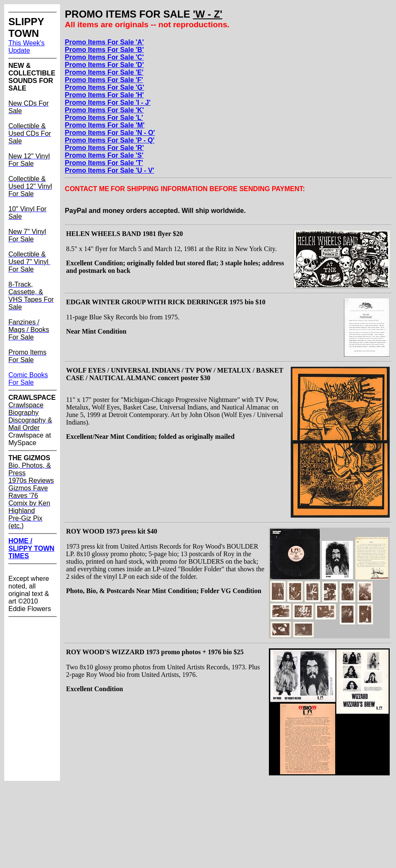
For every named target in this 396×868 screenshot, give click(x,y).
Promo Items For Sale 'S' (104, 155)
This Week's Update (26, 47)
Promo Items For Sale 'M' (105, 125)
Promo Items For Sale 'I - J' (108, 102)
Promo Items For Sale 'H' (104, 95)
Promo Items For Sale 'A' (104, 42)
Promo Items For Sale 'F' (104, 80)
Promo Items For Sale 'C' (104, 57)
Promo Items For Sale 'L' (104, 118)
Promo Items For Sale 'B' (104, 50)
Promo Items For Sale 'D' (104, 65)
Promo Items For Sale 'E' (104, 72)
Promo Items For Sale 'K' (104, 110)
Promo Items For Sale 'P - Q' (110, 140)
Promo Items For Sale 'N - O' (110, 133)
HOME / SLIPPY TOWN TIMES (31, 548)
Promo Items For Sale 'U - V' (110, 170)
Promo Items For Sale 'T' (104, 163)
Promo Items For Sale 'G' (105, 87)
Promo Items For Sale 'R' (104, 148)
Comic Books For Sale (28, 379)
